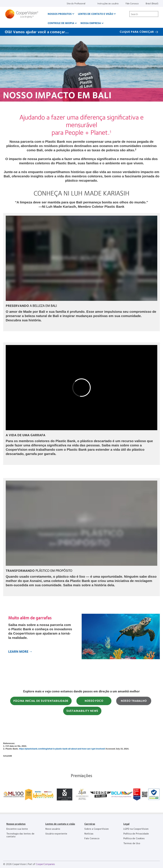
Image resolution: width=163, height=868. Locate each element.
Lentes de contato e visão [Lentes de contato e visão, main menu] (96, 14)
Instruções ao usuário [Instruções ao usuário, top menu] (108, 3)
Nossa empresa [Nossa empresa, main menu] (91, 23)
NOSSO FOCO (94, 701)
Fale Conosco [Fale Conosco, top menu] (132, 3)
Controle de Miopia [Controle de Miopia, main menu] (61, 23)
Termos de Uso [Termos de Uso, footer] (132, 843)
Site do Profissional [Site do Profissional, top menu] (76, 3)
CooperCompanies (45, 864)
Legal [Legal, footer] (126, 824)
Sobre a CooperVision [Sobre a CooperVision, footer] (97, 829)
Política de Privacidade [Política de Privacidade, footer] (136, 833)
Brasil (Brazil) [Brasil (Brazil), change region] (152, 3)
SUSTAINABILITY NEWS (82, 711)
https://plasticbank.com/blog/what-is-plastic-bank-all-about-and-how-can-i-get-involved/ (62, 749)
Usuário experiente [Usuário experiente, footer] (56, 833)
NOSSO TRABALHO (134, 701)
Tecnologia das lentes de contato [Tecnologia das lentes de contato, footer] (20, 835)
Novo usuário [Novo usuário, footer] (53, 829)
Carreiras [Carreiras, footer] (90, 824)
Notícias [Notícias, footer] (89, 833)
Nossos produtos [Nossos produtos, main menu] (60, 14)
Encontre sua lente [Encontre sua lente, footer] (17, 829)
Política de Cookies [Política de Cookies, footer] (134, 838)
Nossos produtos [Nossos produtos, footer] (16, 824)
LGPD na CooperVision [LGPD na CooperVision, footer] (136, 829)
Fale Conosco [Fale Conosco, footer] (92, 838)
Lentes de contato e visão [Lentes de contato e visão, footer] (60, 824)
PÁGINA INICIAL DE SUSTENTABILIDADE (41, 701)
